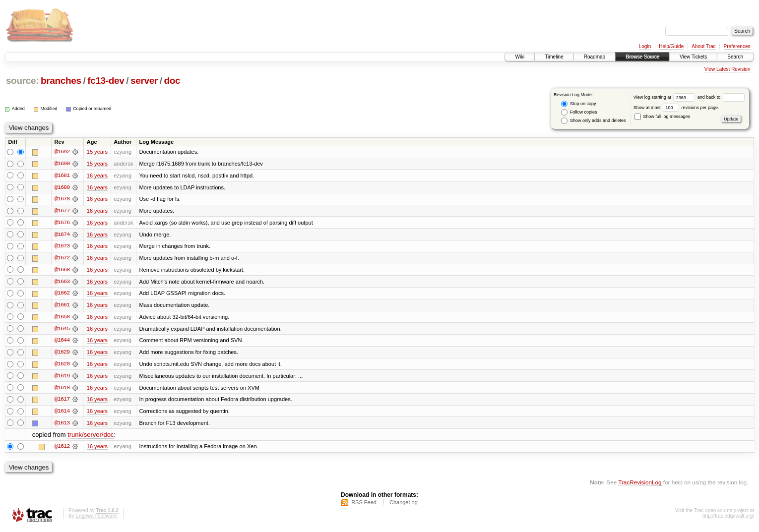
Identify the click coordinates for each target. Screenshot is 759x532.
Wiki (520, 57)
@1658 (62, 318)
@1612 (62, 449)
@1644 (62, 342)
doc (172, 81)
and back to (721, 97)
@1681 (62, 176)
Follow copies (579, 112)
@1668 (62, 271)
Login (645, 46)
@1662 (62, 295)
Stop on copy (578, 104)
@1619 (62, 378)
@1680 (62, 187)
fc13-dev (106, 81)
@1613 (62, 425)
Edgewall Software (96, 519)
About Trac (703, 46)
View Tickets (693, 57)
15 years (97, 152)
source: (22, 81)
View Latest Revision (727, 69)
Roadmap (595, 57)
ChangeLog (404, 505)
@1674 (62, 235)
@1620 (62, 366)
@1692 (62, 152)
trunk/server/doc (91, 438)
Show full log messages (662, 117)
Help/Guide (671, 46)
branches (61, 81)
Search (735, 57)
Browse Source (642, 57)
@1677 (62, 211)
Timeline (554, 57)
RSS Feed (364, 505)
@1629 (62, 354)
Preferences (737, 46)
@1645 (62, 330)
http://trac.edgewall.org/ (728, 519)
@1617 (62, 402)
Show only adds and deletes (593, 121)
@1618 (62, 390)
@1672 (62, 259)
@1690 (62, 164)
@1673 (62, 247)
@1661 (62, 306)
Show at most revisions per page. (676, 108)
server (144, 81)
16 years (97, 176)
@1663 (62, 283)
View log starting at (665, 97)
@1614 (62, 414)
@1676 (62, 223)
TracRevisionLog (640, 485)
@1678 (62, 199)
